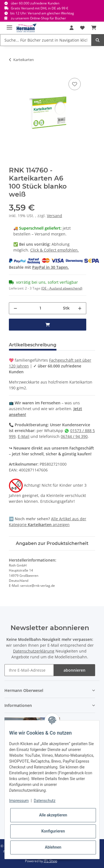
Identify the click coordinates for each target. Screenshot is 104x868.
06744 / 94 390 (74, 436)
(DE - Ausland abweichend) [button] (62, 288)
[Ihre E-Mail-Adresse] (29, 670)
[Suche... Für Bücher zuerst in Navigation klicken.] (46, 40)
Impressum (19, 801)
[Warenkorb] (94, 28)
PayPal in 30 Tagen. (50, 267)
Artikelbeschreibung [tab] (33, 345)
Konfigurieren (53, 831)
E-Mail (24, 436)
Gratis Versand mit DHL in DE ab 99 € (40, 8)
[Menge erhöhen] (80, 308)
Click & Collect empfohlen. (54, 250)
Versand (54, 216)
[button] (72, 28)
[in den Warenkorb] (48, 325)
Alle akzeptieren (53, 815)
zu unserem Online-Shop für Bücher (38, 18)
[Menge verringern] (15, 308)
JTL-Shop (50, 861)
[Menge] (40, 308)
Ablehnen (53, 847)
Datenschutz (45, 801)
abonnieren (74, 670)
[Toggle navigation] (9, 25)
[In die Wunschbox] (75, 84)
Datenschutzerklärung (34, 651)
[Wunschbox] (82, 28)
